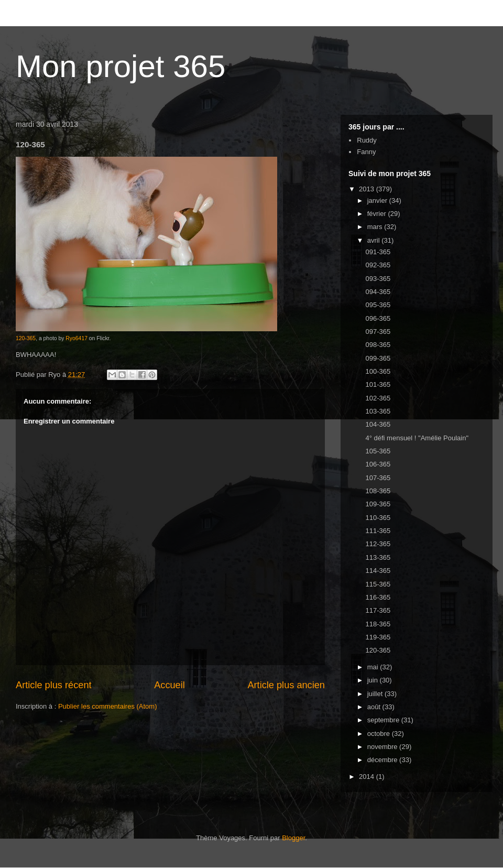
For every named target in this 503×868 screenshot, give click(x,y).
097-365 (378, 332)
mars (376, 227)
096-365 (378, 318)
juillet (376, 694)
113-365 (378, 557)
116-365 (378, 597)
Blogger (293, 838)
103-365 (378, 411)
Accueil (170, 685)
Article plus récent (54, 685)
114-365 (378, 571)
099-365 (378, 358)
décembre (383, 760)
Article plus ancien (286, 685)
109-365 (378, 504)
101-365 (378, 384)
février (378, 214)
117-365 (378, 610)
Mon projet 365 (121, 66)
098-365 (378, 345)
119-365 (378, 637)
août (375, 707)
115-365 (378, 584)
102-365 (378, 398)
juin (374, 680)
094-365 (378, 292)
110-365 (378, 518)
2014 (368, 777)
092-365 (378, 265)
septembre (384, 720)
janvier (378, 200)
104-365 (378, 424)
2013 (368, 189)
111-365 (378, 531)
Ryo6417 (76, 338)
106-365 (378, 464)
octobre (380, 734)
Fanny (366, 152)
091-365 (378, 252)
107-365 (378, 478)
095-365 (378, 305)
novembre (383, 747)
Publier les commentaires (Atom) (108, 706)
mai (374, 667)
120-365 (26, 338)
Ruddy (367, 140)
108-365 (378, 491)
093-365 (378, 279)
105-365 (378, 451)
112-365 (378, 544)
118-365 (378, 624)
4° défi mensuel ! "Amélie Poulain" (417, 438)
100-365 (378, 371)
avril (374, 240)
